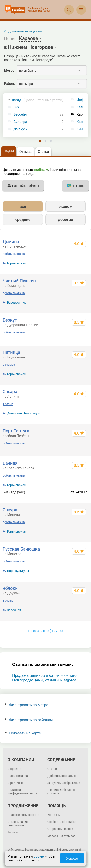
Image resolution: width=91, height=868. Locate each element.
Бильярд (20, 122)
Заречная (14, 610)
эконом (66, 207)
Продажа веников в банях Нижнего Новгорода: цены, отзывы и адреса (44, 678)
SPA (17, 107)
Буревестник (17, 303)
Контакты (54, 815)
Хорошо (72, 858)
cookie (39, 856)
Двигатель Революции (24, 413)
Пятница (12, 352)
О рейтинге (15, 783)
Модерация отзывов (61, 836)
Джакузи (21, 129)
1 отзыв (8, 404)
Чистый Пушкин (19, 281)
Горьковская (17, 263)
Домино (11, 241)
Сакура (10, 510)
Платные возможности (23, 815)
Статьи (52, 769)
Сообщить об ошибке (62, 822)
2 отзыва (9, 365)
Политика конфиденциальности (22, 792)
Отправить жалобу (60, 829)
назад (38, 100)
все (23, 207)
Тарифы (13, 832)
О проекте (14, 769)
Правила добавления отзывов (62, 792)
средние (23, 220)
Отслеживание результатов (18, 824)
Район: (9, 84)
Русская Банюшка (21, 549)
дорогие (65, 220)
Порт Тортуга (16, 431)
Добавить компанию (62, 776)
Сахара (10, 392)
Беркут (10, 320)
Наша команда (18, 776)
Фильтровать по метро (27, 705)
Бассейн (20, 115)
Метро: (10, 70)
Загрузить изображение (64, 783)
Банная (10, 463)
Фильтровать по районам (29, 720)
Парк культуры (18, 571)
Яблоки (10, 588)
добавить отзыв (14, 254)
